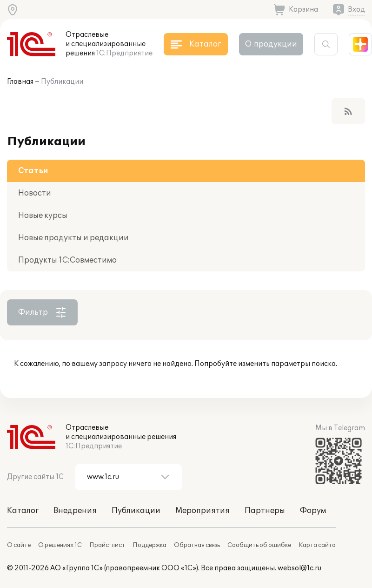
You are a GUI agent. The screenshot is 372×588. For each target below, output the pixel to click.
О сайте (19, 545)
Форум (313, 511)
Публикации (62, 82)
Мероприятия (203, 511)
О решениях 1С (60, 545)
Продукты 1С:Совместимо (67, 260)
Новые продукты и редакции (73, 238)
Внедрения (75, 511)
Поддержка (149, 545)
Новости (35, 193)
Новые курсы (43, 216)
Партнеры (265, 511)
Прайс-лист (107, 545)
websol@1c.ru (299, 568)
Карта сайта (317, 545)
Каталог (23, 511)
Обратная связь (197, 545)
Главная (20, 82)
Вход (356, 10)
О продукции (271, 44)
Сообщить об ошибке (259, 545)
